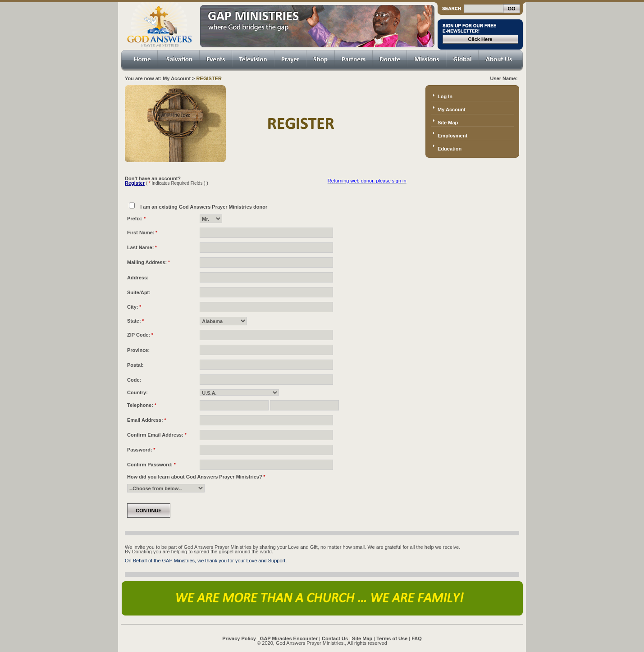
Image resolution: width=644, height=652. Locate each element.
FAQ (417, 638)
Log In (445, 96)
